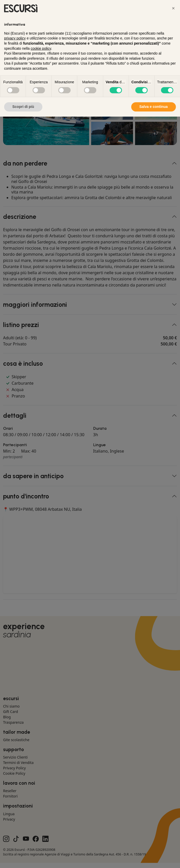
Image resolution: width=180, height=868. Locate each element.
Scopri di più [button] (23, 107)
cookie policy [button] (41, 48)
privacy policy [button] (15, 38)
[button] (173, 8)
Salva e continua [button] (154, 107)
